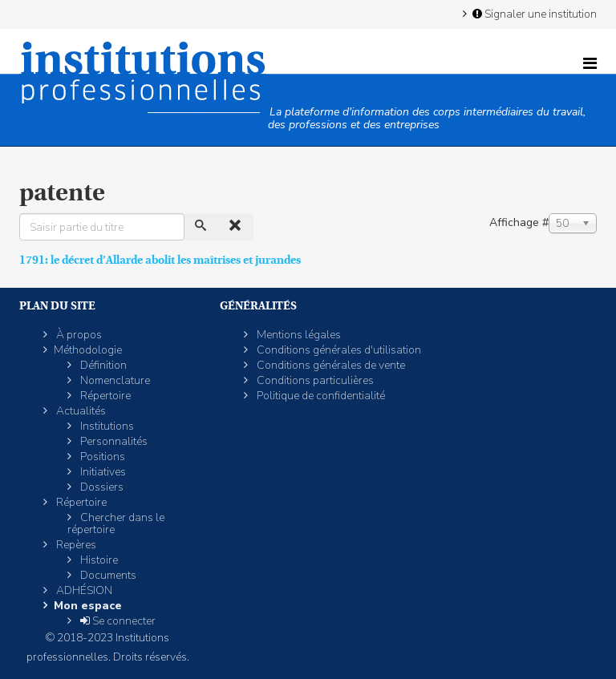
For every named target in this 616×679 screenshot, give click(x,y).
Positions (101, 457)
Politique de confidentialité (320, 396)
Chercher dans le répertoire (116, 523)
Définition (102, 365)
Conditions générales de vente (330, 365)
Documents (107, 575)
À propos (78, 335)
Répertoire (104, 396)
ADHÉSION (83, 590)
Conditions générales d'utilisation (338, 350)
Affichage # (519, 222)
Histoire (98, 560)
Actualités (80, 411)
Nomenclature (114, 380)
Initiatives (102, 472)
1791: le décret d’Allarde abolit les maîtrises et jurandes (160, 260)
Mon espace (88, 606)
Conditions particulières (314, 380)
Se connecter (117, 621)
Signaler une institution (533, 14)
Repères (75, 545)
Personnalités (113, 441)
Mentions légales (298, 335)
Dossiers (101, 487)
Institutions (106, 426)
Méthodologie (88, 350)
